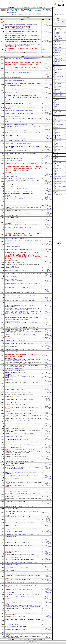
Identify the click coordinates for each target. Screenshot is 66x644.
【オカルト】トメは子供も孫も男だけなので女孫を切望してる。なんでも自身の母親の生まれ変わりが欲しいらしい (23, 529)
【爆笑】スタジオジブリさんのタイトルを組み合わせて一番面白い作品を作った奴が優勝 (21, 562)
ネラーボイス (58, 71)
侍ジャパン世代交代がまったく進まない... (12, 22)
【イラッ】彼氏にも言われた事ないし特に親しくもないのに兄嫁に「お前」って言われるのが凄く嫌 (23, 594)
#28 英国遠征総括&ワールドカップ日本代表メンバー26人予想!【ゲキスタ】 (18, 191)
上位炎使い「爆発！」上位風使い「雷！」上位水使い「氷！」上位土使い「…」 (21, 492)
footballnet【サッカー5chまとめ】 (60, 187)
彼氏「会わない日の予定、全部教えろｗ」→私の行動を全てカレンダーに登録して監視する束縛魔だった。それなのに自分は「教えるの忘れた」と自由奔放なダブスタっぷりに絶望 (23, 90)
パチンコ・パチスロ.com (60, 96)
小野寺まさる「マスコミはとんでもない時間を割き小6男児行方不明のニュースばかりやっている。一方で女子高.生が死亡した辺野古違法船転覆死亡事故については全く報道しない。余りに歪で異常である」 (23, 602)
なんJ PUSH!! (58, 121)
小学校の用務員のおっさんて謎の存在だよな (13, 565)
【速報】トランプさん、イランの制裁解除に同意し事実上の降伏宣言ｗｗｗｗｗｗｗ (20, 632)
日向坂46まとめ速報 (59, 63)
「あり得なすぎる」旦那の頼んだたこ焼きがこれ (14, 222)
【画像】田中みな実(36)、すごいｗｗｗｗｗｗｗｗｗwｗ (15, 244)
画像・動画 (49, 11)
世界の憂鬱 (58, 46)
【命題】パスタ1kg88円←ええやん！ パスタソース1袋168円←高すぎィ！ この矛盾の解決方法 (22, 424)
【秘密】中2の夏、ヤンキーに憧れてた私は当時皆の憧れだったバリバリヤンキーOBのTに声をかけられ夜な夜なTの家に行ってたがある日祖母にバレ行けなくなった (23, 452)
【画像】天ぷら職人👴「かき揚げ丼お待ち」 (13, 397)
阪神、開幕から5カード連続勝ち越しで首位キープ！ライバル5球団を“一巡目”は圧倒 (20, 292)
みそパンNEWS (50, 138)
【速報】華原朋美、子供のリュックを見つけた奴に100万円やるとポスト (21, 546)
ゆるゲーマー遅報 (49, 492)
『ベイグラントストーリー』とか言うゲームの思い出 (14, 116)
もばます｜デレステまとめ (60, 136)
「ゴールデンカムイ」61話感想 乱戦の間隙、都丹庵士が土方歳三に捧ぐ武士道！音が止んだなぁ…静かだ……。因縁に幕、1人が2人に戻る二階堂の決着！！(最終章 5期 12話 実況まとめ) (23, 68)
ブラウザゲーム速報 (59, 180)
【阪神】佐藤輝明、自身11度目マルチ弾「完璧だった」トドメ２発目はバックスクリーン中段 (22, 349)
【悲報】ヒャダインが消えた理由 (11, 176)
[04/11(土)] (21, 8)
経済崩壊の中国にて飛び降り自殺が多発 (12, 551)
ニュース (40, 9)
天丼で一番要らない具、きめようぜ (11, 540)
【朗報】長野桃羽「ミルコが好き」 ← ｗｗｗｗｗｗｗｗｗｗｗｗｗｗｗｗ (19, 156)
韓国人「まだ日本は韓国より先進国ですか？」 (15, 80)
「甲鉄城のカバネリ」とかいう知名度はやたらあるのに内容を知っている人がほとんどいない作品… (23, 576)
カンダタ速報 (50, 479)
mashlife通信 (50, 93)
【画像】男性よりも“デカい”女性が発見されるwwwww (19, 113)
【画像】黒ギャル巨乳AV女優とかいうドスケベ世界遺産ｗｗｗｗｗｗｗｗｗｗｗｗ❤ (23, 59)
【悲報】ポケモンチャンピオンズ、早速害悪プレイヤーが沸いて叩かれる (18, 122)
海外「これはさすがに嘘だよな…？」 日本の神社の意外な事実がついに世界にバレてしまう (22, 37)
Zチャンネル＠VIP (49, 200)
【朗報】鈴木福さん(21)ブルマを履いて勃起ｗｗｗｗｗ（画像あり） (20, 93)
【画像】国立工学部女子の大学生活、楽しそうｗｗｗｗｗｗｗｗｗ (17, 211)
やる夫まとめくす (49, 147)
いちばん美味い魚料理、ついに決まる (12, 75)
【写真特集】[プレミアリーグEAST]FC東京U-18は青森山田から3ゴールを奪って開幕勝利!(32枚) (22, 264)
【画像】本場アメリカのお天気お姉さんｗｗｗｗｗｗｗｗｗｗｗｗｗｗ (18, 338)
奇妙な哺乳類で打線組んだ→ (10, 592)
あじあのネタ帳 (59, 49)
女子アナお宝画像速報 (60, 43)
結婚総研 (57, 157)
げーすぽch (58, 154)
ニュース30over (58, 108)
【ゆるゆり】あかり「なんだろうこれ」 (12, 402)
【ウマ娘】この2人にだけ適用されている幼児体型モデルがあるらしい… (18, 202)
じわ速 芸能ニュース (60, 48)
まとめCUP (50, 189)
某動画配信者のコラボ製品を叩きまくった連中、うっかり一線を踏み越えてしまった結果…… (23, 355)
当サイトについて (57, 11)
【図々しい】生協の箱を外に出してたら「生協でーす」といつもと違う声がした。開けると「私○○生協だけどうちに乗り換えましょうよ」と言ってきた (23, 366)
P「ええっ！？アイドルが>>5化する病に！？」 (13, 136)
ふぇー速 (51, 565)
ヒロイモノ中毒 (59, 66)
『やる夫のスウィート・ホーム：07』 (15, 526)
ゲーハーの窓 (50, 611)
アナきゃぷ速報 (50, 50)
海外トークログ (59, 68)
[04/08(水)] (34, 8)
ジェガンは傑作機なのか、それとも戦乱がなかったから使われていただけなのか (19, 489)
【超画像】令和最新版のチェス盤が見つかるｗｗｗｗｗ (17, 373)
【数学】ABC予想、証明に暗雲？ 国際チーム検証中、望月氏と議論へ (18, 392)
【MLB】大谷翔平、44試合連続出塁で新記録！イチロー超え (16, 151)
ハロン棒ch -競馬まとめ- (60, 139)
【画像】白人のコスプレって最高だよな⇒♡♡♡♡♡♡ (15, 429)
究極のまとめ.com (49, 593)
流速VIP (51, 635)
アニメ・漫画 (20, 11)
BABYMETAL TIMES (59, 159)
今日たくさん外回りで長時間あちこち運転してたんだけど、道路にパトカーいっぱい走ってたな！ (23, 476)
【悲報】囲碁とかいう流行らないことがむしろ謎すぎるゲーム (16, 340)
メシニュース (50, 75)
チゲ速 (57, 153)
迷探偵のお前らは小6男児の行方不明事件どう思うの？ (19, 194)
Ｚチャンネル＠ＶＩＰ (59, 140)
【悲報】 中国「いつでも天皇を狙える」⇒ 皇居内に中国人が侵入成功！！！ (22, 472)
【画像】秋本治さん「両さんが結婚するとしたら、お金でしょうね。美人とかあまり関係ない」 (22, 323)
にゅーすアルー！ (49, 552)
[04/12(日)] (17, 8)
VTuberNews (50, 445)
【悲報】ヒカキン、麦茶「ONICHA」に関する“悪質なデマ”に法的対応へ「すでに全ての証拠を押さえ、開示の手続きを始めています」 (23, 279)
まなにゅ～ (50, 91)
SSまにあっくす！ (49, 218)
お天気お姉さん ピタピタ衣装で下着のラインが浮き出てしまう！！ (23, 49)
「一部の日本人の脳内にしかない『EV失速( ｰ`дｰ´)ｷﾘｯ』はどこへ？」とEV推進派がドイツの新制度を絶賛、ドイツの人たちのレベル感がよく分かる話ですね (23, 169)
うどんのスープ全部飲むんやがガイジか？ (12, 570)
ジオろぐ (57, 185)
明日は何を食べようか (59, 88)
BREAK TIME (58, 132)
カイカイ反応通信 (59, 38)
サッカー (35, 9)
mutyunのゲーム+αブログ (59, 126)
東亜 (45, 9)
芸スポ (48, 9)
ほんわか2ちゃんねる (59, 118)
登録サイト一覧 (56, 12)
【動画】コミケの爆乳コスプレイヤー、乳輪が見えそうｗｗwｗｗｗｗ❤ (21, 613)
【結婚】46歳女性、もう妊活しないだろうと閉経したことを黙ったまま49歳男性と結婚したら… (22, 163)
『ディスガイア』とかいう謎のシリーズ (12, 186)
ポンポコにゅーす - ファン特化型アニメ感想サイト (49, 69)
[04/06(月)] (43, 8)
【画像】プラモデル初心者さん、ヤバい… (12, 497)
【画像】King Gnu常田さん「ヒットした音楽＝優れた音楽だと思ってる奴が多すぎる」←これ (22, 534)
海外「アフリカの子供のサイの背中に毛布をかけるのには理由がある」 (18, 88)
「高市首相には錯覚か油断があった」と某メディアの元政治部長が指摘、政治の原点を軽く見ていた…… (23, 234)
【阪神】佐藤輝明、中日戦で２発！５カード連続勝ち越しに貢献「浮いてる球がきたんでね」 (22, 252)
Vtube (25, 11)
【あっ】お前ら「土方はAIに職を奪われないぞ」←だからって (16, 381)
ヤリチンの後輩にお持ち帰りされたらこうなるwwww (14, 371)
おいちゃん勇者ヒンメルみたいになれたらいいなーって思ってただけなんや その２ (22, 147)
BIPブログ (51, 457)
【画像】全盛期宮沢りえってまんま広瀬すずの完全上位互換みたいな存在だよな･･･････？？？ (22, 554)
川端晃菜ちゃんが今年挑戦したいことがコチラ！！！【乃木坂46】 (20, 434)
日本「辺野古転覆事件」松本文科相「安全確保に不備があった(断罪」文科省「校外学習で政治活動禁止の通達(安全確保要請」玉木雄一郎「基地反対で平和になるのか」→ (23, 45)
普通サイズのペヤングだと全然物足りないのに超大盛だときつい (16, 325)
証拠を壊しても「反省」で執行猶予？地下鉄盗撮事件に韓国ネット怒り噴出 (18, 230)
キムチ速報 (50, 33)
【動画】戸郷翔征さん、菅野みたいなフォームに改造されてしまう (17, 543)
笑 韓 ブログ (58, 85)
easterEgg (57, 143)
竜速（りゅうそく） (49, 502)
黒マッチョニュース (49, 507)
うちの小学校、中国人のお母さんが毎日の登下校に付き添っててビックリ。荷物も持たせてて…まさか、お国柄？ (23, 181)
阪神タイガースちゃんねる (60, 146)
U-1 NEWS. (50, 64)
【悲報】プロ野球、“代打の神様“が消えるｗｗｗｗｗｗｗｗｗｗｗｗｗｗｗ (18, 589)
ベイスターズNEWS (49, 179)
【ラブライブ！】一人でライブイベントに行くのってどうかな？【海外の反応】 (19, 400)
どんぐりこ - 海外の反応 (60, 54)
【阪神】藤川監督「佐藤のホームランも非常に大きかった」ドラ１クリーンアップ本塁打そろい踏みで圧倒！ (23, 442)
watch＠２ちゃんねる (49, 197)
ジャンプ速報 (58, 150)
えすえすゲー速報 (49, 136)
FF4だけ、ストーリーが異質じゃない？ (12, 276)
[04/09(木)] (30, 8)
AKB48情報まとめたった (59, 178)
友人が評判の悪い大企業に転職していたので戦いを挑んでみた (16, 627)
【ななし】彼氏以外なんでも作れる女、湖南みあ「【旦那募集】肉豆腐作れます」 (20, 445)
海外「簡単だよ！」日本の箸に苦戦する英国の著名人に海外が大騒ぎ (20, 335)
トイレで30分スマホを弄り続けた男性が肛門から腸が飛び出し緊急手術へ (19, 410)
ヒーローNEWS (50, 405)
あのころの (58, 137)
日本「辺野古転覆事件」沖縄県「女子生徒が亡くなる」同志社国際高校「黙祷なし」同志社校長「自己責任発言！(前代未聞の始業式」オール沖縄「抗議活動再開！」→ (23, 241)
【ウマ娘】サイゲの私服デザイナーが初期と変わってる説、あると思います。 (19, 387)
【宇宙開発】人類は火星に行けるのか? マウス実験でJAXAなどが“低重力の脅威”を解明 (21, 300)
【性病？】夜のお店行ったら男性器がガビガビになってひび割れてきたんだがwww (20, 549)
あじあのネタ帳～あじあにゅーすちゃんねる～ (49, 108)
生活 (29, 11)
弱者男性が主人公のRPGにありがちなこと (13, 478)
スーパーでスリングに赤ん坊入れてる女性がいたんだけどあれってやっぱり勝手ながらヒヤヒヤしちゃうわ (23, 119)
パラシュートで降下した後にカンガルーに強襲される (15, 140)
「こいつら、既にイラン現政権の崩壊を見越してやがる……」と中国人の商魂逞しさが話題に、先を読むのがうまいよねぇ (23, 98)
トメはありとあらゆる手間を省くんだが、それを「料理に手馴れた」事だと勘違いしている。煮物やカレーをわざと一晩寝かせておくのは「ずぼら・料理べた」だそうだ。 (23, 312)
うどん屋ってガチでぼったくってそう (12, 352)
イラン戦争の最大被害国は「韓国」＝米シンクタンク (21, 32)
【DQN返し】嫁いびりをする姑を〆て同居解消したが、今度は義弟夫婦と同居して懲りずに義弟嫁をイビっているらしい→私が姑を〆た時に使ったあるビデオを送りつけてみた (23, 363)
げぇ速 (51, 117)
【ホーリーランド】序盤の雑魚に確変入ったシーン (14, 447)
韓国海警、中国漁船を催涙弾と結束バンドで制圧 (17, 28)
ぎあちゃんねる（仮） (49, 448)
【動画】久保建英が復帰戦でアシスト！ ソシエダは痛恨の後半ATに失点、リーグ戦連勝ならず (22, 133)
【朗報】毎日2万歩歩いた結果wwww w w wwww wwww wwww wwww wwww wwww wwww (21, 537)
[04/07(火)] (39, 8)
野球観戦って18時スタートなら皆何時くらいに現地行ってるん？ (16, 271)
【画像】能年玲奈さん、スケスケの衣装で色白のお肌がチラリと (16, 457)
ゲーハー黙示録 (58, 101)
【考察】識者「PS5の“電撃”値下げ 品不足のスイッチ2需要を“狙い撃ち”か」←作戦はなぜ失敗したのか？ (23, 284)
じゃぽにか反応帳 (58, 169)
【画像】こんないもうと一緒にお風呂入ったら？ (14, 158)
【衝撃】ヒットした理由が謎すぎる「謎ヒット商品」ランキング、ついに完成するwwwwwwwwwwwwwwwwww (20, 306)
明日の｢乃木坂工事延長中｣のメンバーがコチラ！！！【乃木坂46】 (20, 560)
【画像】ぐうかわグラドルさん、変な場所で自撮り (14, 281)
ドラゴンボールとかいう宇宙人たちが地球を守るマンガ (15, 502)
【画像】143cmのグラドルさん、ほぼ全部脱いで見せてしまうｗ (16, 199)
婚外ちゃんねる (50, 312)
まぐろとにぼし (58, 190)
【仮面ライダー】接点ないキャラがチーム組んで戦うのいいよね (16, 405)
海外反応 (10, 12)
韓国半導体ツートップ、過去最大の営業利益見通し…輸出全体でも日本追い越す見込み (23, 84)
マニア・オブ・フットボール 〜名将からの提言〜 (49, 586)
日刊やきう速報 (50, 78)
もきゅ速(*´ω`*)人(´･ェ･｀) (60, 167)
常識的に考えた (50, 209)
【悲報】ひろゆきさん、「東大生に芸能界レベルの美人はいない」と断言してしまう (20, 461)
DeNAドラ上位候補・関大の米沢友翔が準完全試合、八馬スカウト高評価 (18, 213)
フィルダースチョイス (49, 450)
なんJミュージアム (49, 60)
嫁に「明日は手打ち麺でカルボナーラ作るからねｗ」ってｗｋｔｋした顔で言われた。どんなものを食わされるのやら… (23, 127)
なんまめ (51, 131)
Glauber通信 (58, 55)
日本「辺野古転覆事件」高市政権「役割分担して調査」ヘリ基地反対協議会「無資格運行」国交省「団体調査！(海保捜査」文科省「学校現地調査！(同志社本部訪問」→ (23, 309)
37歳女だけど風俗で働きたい (12, 267)
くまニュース (50, 141)
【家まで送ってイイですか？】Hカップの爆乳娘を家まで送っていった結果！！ (23, 512)
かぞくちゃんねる (49, 128)
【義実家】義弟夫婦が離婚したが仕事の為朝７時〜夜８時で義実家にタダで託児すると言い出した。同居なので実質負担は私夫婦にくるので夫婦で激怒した (23, 314)
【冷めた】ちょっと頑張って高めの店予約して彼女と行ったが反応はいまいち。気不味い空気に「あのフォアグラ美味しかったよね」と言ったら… (23, 557)
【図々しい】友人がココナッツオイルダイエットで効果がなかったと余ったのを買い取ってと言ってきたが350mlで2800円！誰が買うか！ (23, 416)
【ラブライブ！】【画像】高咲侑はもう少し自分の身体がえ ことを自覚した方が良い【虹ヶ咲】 (23, 520)
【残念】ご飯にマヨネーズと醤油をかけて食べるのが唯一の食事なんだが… (18, 249)
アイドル (10, 11)
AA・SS (33, 11)
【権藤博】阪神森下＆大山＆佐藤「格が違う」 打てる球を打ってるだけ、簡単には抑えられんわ (23, 225)
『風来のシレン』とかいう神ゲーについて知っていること (15, 426)
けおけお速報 (58, 164)
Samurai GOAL (50, 192)
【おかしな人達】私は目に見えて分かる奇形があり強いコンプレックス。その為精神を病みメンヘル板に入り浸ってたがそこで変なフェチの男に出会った (23, 330)
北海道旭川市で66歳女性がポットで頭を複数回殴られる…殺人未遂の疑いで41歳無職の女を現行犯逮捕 (23, 499)
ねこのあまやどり (58, 193)
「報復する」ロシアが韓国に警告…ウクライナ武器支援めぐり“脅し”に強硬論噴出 (20, 523)
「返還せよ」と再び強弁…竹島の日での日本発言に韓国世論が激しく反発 (18, 143)
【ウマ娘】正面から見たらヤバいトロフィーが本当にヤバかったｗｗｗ (18, 287)
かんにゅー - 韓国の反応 (60, 57)
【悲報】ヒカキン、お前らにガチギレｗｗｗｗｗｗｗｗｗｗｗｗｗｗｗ (22, 620)
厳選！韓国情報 (50, 26)
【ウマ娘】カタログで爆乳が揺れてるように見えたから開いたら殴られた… (18, 573)
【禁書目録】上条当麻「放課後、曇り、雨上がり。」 (14, 290)
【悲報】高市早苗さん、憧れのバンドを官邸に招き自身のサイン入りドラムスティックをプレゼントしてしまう (23, 421)
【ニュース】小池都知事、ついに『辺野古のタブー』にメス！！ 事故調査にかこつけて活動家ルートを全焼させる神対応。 (23, 468)
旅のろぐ (57, 175)
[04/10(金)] (26, 8)
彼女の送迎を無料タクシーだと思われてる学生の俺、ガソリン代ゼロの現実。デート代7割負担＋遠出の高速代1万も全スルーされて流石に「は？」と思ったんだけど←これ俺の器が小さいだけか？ (23, 606)
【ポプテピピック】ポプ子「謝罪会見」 (12, 218)
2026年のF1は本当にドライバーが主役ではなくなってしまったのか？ (20, 154)
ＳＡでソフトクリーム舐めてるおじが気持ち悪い (14, 161)
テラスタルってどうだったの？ (10, 611)
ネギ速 (51, 177)
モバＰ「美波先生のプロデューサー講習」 (12, 509)
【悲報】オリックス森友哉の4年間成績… (13, 77)
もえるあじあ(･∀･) (59, 69)
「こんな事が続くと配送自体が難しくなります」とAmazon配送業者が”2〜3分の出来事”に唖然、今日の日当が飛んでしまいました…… (23, 257)
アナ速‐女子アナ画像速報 (59, 125)
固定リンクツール (57, 13)
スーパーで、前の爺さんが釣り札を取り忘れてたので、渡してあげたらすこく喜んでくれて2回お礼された (23, 274)
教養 (37, 11)
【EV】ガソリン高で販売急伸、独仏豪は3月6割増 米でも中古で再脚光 (18, 227)
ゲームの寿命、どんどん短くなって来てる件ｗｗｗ (14, 634)
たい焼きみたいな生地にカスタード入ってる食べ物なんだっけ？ (16, 239)
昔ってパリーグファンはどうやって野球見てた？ (14, 532)
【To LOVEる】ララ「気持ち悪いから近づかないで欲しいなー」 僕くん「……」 (20, 517)
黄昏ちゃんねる (58, 156)
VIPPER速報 (50, 104)
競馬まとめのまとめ (49, 156)
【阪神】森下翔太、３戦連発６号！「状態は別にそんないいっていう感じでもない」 (20, 504)
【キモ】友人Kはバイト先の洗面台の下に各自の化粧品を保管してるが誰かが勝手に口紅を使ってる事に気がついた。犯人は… (23, 431)
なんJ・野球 (30, 9)
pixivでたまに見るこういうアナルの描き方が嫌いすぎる (16, 130)
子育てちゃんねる (49, 119)
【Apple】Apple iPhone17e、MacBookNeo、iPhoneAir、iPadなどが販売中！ (18, 220)
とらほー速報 (50, 225)
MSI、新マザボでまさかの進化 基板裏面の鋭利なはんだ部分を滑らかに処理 (20, 125)
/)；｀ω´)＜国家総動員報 (59, 123)
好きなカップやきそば (9, 184)
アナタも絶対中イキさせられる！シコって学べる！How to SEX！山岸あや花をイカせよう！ (21, 327)
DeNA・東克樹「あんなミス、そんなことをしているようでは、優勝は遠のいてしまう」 (21, 178)
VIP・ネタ (24, 9)
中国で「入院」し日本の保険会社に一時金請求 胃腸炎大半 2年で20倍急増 (19, 394)
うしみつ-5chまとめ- (49, 174)
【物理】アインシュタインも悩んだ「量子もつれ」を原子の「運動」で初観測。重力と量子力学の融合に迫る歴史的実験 (23, 208)
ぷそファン (58, 80)
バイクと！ (58, 191)
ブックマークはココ (57, 10)
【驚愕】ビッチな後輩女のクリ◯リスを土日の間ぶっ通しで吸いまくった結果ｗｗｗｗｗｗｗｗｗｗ (23, 343)
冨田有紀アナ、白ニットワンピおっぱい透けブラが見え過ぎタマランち (18, 205)
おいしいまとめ (50, 185)
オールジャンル (11, 9)
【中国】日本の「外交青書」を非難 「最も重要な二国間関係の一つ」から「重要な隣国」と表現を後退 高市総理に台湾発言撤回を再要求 (23, 637)
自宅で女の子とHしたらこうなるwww (12, 599)
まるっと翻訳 (50, 88)
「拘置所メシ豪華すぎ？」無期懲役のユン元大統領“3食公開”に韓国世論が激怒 (19, 413)
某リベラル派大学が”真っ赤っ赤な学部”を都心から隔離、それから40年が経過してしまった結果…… (23, 318)
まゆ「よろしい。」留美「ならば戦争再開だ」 (13, 298)
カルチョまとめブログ (60, 76)
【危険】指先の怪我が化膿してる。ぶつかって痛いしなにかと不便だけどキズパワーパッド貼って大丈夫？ (23, 419)
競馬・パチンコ (42, 11)
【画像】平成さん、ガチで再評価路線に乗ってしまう (14, 368)
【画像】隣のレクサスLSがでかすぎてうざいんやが (18, 103)
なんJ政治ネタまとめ (59, 94)
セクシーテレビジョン (59, 188)
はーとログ (50, 161)
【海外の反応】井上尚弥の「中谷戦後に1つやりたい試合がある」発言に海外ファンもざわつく (22, 585)
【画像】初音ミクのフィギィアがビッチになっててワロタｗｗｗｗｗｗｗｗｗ (22, 377)
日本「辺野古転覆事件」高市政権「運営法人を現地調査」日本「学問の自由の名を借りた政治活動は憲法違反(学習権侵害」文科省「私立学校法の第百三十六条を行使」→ (23, 360)
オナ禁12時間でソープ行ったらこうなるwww (13, 454)
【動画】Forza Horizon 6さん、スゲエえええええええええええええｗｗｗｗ (18, 72)
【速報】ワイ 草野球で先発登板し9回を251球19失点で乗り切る (17, 579)
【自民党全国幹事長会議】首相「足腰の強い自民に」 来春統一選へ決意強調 (19, 506)
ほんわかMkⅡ (50, 220)
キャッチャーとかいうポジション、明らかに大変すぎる (15, 617)
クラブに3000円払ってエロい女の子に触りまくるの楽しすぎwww (17, 189)
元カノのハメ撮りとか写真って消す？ (15, 464)
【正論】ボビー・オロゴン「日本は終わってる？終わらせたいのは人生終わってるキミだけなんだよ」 (23, 383)
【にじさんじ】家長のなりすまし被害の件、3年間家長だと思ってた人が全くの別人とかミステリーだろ (23, 494)
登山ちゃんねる (59, 73)
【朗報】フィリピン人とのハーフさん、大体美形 (14, 437)
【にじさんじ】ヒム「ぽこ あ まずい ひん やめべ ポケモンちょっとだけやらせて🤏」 (22, 582)
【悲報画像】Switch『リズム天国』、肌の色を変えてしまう (16, 485)
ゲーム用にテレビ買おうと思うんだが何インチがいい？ (16, 624)
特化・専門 (18, 9)
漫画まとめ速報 (58, 113)
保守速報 (51, 29)
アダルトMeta (50, 328)
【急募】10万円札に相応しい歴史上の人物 (12, 247)
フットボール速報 (59, 86)
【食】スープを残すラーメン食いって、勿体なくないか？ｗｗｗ (16, 440)
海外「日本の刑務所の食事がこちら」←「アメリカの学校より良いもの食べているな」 (22, 407)
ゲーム (15, 11)
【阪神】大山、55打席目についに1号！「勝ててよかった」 (15, 390)
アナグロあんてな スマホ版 (59, 14)
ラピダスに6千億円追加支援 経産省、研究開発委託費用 (15, 138)
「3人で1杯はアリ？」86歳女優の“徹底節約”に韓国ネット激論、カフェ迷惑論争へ (20, 303)
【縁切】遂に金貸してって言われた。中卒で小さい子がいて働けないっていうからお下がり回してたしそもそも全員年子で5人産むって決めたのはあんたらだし (23, 332)
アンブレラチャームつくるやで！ (11, 215)
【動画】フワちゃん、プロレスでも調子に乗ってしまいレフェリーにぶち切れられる (20, 449)
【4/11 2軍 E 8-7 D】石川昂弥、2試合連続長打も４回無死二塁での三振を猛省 (19, 111)
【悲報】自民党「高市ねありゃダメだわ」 (12, 480)
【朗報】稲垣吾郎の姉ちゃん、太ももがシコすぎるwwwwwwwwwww (17, 608)
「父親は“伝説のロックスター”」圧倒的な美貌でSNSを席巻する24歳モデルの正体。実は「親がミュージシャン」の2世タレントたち (23, 483)
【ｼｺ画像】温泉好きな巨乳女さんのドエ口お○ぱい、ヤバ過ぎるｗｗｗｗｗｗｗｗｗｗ (20, 567)
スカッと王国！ (58, 151)
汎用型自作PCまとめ (49, 125)
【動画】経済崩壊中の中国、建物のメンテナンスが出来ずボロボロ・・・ (21, 107)
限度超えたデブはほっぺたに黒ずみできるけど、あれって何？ (16, 630)
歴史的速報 (58, 104)
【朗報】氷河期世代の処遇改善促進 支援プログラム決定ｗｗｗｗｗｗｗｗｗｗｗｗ (20, 197)
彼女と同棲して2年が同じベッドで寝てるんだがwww (14, 262)
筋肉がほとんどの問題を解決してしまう (12, 347)
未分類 (15, 12)
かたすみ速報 (50, 395)
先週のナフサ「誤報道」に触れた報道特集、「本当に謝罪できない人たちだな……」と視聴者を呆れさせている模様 (23, 64)
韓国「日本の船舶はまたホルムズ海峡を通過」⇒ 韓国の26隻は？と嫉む (21, 25)
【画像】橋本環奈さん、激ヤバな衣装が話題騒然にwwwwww (21, 41)
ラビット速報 (50, 159)
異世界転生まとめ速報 (59, 116)
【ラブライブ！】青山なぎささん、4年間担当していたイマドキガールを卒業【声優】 (20, 295)
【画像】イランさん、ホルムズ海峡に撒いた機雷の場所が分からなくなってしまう (20, 597)
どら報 (51, 111)
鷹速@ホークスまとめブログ (60, 170)
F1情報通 (51, 154)
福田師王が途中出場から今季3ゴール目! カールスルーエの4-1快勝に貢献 (18, 459)
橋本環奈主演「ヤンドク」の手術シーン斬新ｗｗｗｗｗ (15, 174)
